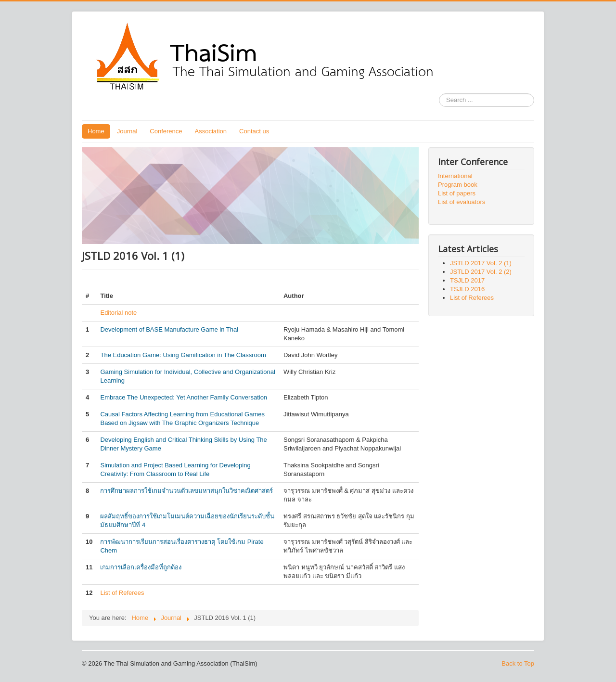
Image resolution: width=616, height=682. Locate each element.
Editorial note (118, 313)
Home (96, 131)
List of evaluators (462, 202)
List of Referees (122, 593)
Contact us (254, 131)
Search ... (439, 94)
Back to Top (518, 663)
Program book (458, 185)
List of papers (457, 193)
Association (211, 131)
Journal (127, 131)
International (455, 176)
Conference (166, 131)
